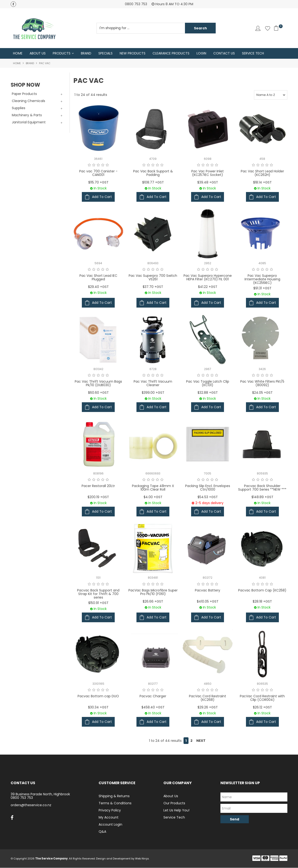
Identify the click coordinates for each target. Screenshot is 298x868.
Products (62, 54)
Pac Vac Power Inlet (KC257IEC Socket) (208, 173)
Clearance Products (171, 54)
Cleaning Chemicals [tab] (28, 101)
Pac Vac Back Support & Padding (153, 173)
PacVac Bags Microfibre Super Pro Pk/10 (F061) (153, 592)
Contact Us (224, 54)
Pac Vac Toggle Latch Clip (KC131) (208, 383)
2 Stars (94, 165)
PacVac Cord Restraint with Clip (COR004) (262, 698)
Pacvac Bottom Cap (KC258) (262, 591)
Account (258, 28)
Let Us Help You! (176, 810)
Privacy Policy (110, 810)
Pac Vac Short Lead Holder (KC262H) (262, 173)
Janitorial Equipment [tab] (29, 122)
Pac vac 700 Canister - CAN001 (98, 173)
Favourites (268, 28)
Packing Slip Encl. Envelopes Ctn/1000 (208, 488)
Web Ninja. (142, 859)
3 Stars (98, 165)
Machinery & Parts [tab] (27, 115)
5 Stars (107, 165)
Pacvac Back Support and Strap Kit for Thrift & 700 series (98, 594)
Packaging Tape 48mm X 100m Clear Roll (153, 488)
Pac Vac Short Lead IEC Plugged (98, 278)
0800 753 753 (22, 798)
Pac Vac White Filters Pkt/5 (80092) (262, 383)
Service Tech (253, 54)
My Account (109, 818)
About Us (38, 54)
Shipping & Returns (114, 796)
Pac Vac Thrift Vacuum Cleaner (153, 383)
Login (201, 54)
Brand (86, 54)
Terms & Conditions (115, 803)
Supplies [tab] (19, 108)
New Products (133, 54)
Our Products (174, 803)
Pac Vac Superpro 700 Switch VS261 (153, 278)
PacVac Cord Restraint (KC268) (208, 698)
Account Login (110, 825)
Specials (105, 54)
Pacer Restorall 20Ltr (98, 486)
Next (201, 741)
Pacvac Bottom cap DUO (98, 696)
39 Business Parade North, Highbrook (40, 794)
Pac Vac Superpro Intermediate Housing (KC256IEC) (262, 280)
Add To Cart (102, 197)
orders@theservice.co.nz (31, 805)
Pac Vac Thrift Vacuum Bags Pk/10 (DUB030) (98, 383)
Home (18, 54)
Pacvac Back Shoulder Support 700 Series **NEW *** (262, 488)
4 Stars (103, 165)
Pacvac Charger (153, 696)
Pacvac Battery (208, 591)
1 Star (89, 165)
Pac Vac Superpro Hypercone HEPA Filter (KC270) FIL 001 (208, 278)
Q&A (102, 832)
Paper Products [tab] (24, 94)
